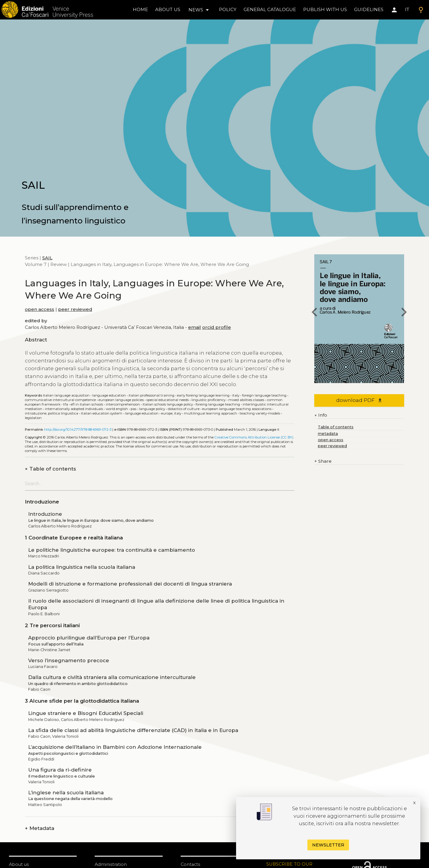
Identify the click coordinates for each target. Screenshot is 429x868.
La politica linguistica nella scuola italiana (82, 567)
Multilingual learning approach (210, 413)
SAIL (47, 258)
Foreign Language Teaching (264, 395)
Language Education (142, 413)
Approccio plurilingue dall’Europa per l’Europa (89, 638)
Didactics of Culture (184, 409)
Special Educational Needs (168, 400)
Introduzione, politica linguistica (52, 413)
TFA (66, 404)
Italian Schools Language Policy (168, 404)
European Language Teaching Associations (237, 409)
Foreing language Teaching (218, 404)
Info (321, 415)
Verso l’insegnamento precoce (69, 660)
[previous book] (314, 313)
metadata (328, 434)
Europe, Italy (171, 413)
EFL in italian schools (87, 404)
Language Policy (152, 409)
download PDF (359, 400)
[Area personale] (394, 10)
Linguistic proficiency (209, 400)
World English (117, 409)
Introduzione (45, 514)
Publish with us (325, 9)
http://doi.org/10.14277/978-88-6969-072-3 (78, 430)
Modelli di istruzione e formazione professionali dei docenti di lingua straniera (130, 584)
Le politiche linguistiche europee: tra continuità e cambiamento (112, 550)
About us (168, 9)
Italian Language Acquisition (66, 395)
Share (323, 461)
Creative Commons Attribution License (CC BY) (254, 437)
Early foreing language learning (203, 395)
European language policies (121, 400)
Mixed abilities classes (246, 400)
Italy (236, 395)
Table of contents (50, 469)
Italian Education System (102, 413)
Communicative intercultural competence (60, 400)
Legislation (33, 418)
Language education (109, 395)
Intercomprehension (123, 404)
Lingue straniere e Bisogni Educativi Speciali (86, 713)
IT (407, 9)
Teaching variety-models (260, 413)
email (195, 327)
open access (40, 309)
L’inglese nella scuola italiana (66, 793)
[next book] (404, 313)
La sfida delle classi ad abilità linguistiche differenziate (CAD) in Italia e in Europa (133, 730)
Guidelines (369, 9)
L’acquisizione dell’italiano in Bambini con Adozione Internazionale (115, 747)
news (200, 10)
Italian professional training (151, 395)
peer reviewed (75, 309)
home (140, 9)
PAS (133, 409)
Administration (111, 864)
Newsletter (328, 845)
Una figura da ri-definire (60, 770)
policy (228, 9)
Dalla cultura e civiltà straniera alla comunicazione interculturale (112, 677)
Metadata (40, 828)
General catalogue (270, 9)
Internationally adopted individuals (74, 409)
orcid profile (217, 327)
